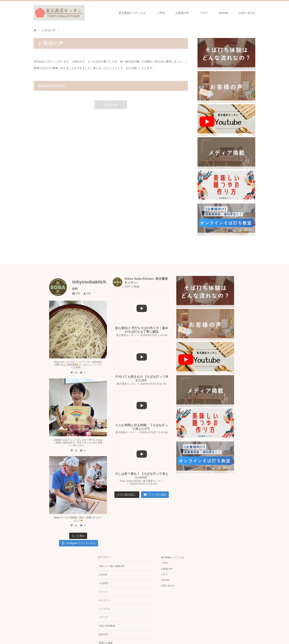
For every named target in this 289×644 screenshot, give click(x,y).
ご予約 (160, 13)
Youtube (223, 13)
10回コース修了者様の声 (112, 566)
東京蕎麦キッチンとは (132, 13)
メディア (103, 617)
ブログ (204, 13)
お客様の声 (182, 13)
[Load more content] (127, 495)
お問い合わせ (247, 13)
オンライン (105, 600)
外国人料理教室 (107, 626)
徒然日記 (103, 634)
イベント (103, 592)
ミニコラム (105, 609)
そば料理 (103, 583)
